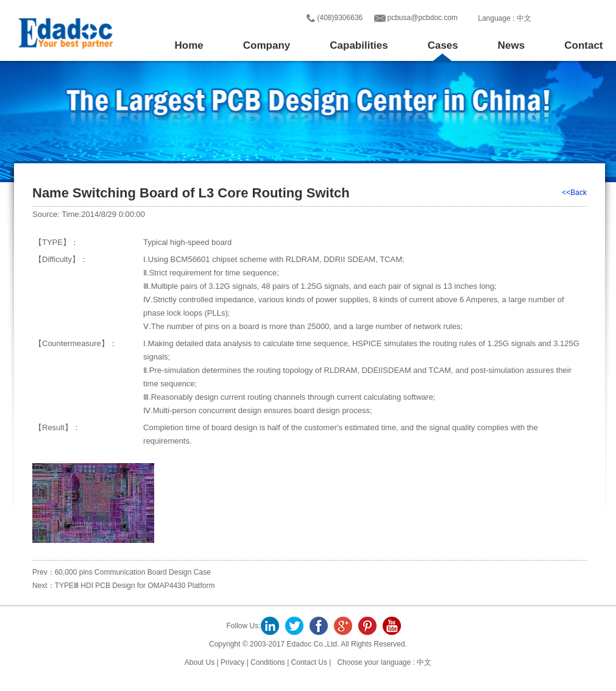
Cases (443, 45)
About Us (201, 662)
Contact (583, 45)
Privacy (232, 662)
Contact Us (309, 662)
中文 (524, 18)
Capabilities (359, 45)
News (511, 45)
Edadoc (65, 33)
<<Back (574, 193)
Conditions (268, 662)
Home (189, 45)
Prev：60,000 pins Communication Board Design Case (122, 572)
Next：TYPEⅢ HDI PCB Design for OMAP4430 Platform (123, 586)
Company (267, 45)
